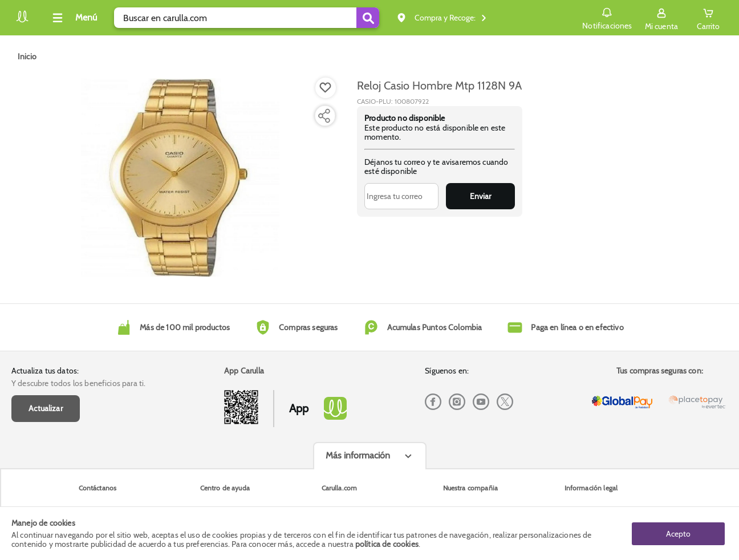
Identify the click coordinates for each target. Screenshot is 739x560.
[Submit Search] (368, 18)
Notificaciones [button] (607, 17)
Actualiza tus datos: (45, 371)
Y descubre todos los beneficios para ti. (78, 383)
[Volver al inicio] (22, 21)
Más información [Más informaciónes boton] (358, 455)
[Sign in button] (661, 18)
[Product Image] (180, 177)
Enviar (480, 196)
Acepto (678, 533)
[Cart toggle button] (708, 18)
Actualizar (46, 408)
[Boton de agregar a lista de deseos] (326, 88)
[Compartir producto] (324, 116)
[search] (247, 18)
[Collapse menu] (73, 18)
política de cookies (387, 544)
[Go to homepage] (27, 56)
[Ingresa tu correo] (401, 196)
